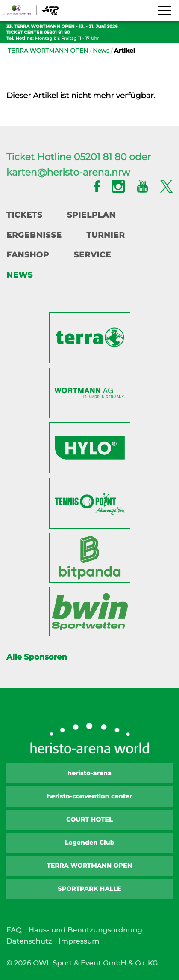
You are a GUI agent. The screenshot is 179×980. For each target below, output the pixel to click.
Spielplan (91, 215)
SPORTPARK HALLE (89, 889)
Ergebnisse (34, 235)
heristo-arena (89, 773)
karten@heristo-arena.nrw (68, 172)
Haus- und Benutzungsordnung (85, 931)
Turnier (106, 235)
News (101, 51)
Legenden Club (89, 843)
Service (92, 255)
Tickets (24, 215)
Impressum (79, 942)
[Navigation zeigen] (164, 11)
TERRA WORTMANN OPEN (48, 51)
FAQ (14, 931)
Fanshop (28, 255)
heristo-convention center (90, 796)
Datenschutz (29, 942)
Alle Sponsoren (37, 657)
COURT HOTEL (89, 819)
